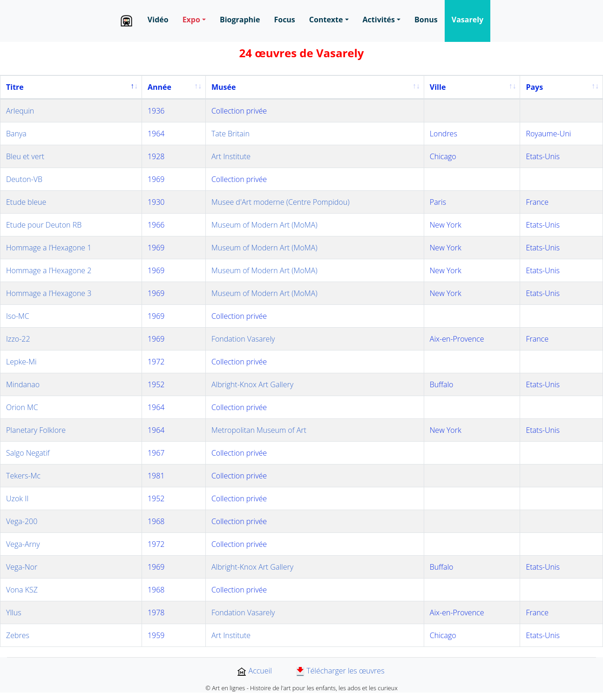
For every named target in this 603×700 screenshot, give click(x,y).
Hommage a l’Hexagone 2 (49, 270)
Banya (16, 134)
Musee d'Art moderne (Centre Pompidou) (281, 202)
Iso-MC (18, 316)
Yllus (14, 612)
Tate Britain (230, 134)
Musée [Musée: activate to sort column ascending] (224, 87)
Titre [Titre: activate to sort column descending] (15, 87)
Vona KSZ (22, 590)
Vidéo (158, 20)
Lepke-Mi (21, 362)
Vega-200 (22, 521)
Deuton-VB (24, 179)
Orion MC (22, 407)
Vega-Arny (23, 544)
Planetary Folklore (36, 430)
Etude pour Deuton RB (44, 225)
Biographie (240, 20)
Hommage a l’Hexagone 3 (49, 293)
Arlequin (20, 111)
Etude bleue (26, 202)
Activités (379, 20)
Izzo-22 (18, 339)
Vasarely (467, 20)
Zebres (18, 635)
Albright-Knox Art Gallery (252, 384)
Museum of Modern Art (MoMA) (264, 225)
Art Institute (231, 156)
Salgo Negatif (28, 453)
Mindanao (23, 384)
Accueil (254, 671)
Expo (191, 20)
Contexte (326, 20)
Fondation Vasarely (243, 339)
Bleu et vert (25, 156)
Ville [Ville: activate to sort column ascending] (438, 87)
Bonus (426, 20)
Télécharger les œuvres (340, 671)
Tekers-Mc (23, 476)
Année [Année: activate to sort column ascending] (159, 87)
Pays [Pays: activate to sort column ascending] (534, 87)
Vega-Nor (22, 567)
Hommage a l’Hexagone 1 (49, 248)
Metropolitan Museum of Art (259, 430)
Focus (284, 20)
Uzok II (17, 498)
